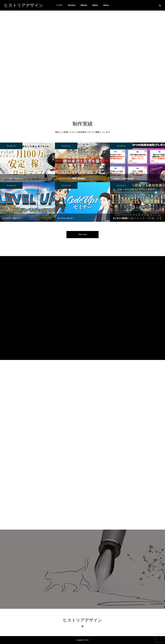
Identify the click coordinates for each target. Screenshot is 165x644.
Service (72, 5)
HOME (59, 5)
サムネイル (11, 146)
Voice (106, 5)
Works (84, 5)
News (95, 5)
